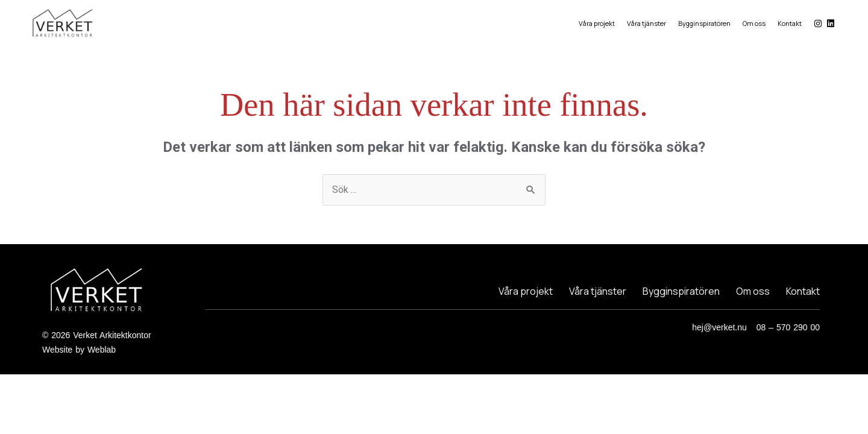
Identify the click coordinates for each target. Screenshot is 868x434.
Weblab (102, 350)
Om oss (754, 23)
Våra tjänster (646, 23)
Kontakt (790, 23)
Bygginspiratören (704, 23)
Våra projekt (597, 23)
